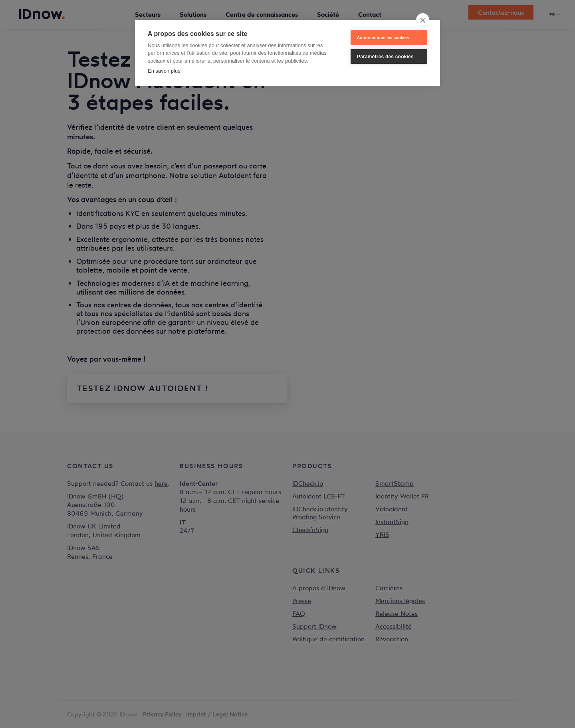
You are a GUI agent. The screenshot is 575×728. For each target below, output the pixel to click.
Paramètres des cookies (385, 57)
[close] (423, 20)
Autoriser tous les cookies (383, 38)
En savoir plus (164, 71)
